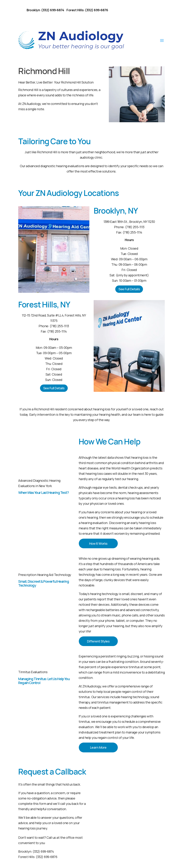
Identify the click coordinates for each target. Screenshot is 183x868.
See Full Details (129, 289)
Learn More (98, 746)
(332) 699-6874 (43, 850)
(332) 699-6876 (46, 856)
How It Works (98, 543)
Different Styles (98, 641)
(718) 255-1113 (135, 227)
